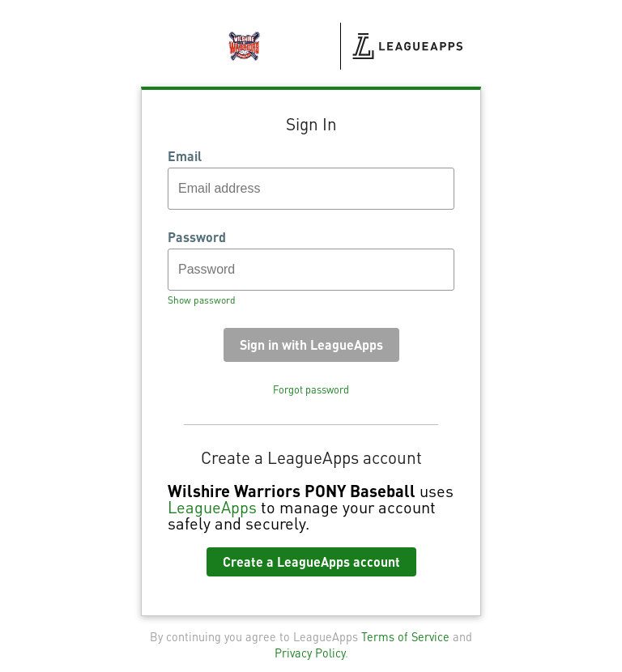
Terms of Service (405, 636)
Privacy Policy (310, 653)
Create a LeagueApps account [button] (311, 561)
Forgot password (311, 389)
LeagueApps (212, 507)
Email (185, 156)
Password (197, 237)
